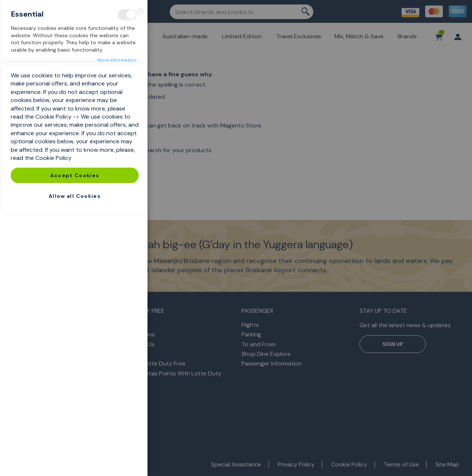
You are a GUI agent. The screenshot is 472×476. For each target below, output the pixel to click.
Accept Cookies (75, 439)
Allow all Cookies (75, 460)
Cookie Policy (53, 380)
